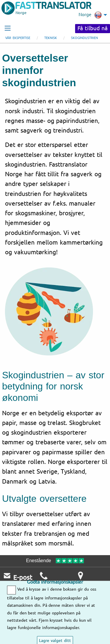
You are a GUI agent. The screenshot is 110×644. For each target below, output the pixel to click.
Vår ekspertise (18, 38)
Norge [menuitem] (90, 15)
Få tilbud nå (93, 28)
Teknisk (51, 38)
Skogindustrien (84, 38)
